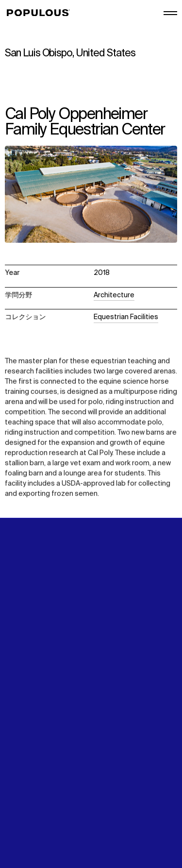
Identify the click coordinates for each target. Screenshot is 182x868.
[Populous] (41, 13)
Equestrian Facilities (126, 317)
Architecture (114, 295)
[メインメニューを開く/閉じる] (170, 13)
